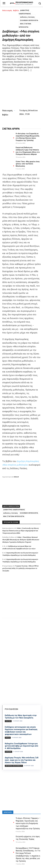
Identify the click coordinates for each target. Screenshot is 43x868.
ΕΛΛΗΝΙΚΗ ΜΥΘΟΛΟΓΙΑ (29, 20)
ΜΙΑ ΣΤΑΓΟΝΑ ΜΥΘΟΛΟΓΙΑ (25, 25)
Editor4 (16, 477)
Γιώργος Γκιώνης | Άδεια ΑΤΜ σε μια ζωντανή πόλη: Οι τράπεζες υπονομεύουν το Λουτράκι (20, 568)
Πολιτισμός (7, 10)
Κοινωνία (8, 752)
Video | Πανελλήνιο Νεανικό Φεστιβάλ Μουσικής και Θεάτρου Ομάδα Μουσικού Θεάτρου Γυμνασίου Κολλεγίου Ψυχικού (21, 540)
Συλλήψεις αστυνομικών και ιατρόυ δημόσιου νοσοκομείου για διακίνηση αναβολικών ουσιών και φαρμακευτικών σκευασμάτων (21, 731)
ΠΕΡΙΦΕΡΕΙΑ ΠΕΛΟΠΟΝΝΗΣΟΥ (14, 766)
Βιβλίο (16, 10)
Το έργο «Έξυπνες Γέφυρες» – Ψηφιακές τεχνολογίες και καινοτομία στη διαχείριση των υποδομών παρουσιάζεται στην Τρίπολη (28, 823)
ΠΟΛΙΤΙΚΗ (8, 721)
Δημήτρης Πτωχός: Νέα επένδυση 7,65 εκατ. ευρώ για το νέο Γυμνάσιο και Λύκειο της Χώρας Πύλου (22, 760)
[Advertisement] (21, 597)
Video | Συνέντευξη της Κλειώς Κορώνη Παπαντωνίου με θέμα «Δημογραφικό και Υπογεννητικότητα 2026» (20, 531)
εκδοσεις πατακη (27, 17)
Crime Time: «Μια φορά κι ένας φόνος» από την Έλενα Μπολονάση (28, 164)
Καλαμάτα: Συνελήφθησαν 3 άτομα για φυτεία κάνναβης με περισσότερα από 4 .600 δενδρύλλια (21, 746)
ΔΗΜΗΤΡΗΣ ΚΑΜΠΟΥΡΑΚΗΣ (25, 12)
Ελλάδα (8, 738)
